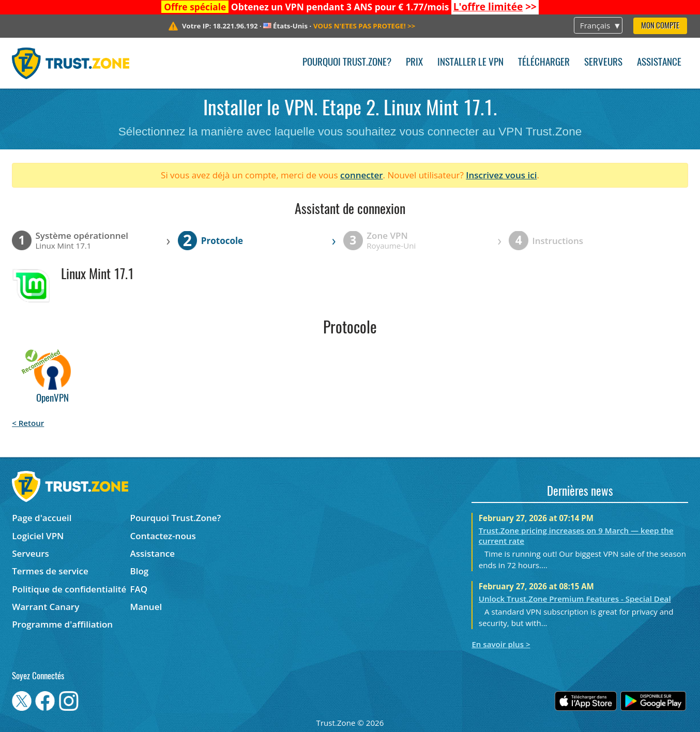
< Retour (28, 423)
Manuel (146, 607)
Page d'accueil (42, 518)
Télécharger (544, 63)
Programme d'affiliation (62, 624)
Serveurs (603, 63)
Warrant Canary (45, 607)
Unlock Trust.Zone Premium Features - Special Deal (575, 599)
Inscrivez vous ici (501, 175)
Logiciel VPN (38, 536)
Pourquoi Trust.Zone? (347, 63)
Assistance (659, 63)
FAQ (139, 589)
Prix (414, 63)
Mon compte (660, 26)
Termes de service (50, 571)
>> (495, 7)
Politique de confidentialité (69, 589)
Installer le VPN (470, 63)
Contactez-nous (163, 536)
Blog (140, 571)
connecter (362, 175)
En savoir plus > (501, 644)
